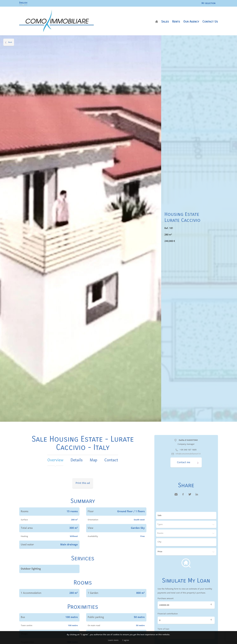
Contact (111, 460)
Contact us (210, 22)
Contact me (184, 462)
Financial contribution (168, 614)
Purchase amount (166, 599)
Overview (55, 460)
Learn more (113, 640)
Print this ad (83, 483)
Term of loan (164, 629)
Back (10, 42)
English (23, 3)
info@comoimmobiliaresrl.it (188, 454)
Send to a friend (176, 497)
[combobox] (186, 542)
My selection (208, 3)
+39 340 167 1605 (188, 450)
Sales (165, 22)
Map (93, 460)
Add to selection (235, 39)
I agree (126, 640)
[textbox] (187, 542)
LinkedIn (197, 497)
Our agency (191, 22)
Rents (176, 22)
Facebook (183, 497)
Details (77, 460)
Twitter (190, 497)
